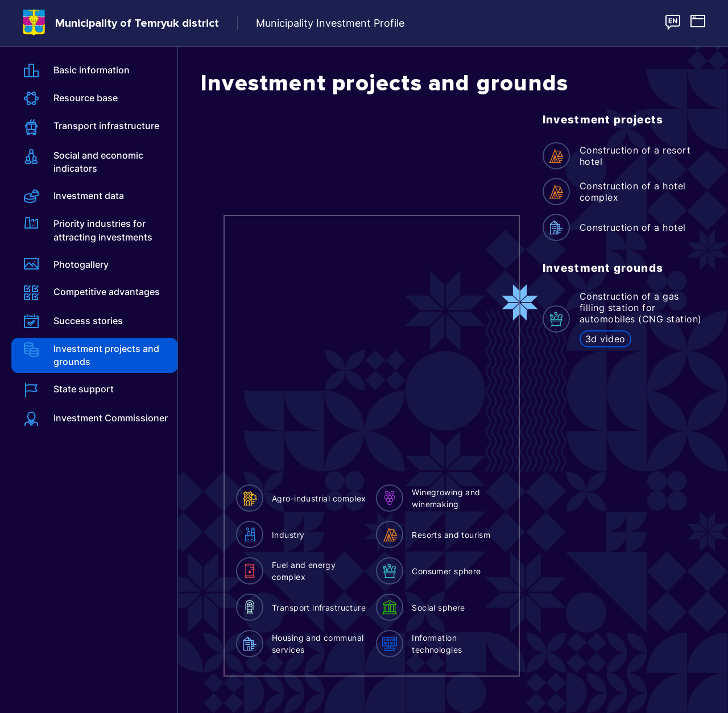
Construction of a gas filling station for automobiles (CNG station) (641, 308)
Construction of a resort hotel (635, 156)
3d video (605, 339)
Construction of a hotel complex (633, 192)
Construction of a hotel (633, 227)
